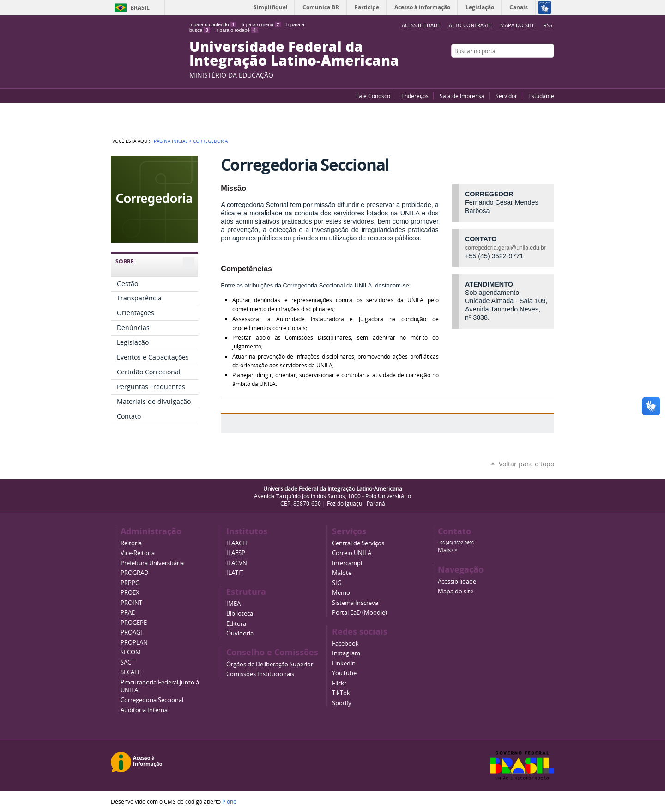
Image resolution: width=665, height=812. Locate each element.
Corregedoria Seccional (152, 700)
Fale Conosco (373, 96)
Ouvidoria (240, 633)
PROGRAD (134, 573)
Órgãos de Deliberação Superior (270, 664)
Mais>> (447, 550)
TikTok (341, 693)
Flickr (538, 69)
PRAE (128, 613)
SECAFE (131, 672)
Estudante (541, 96)
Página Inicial (171, 141)
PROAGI (131, 632)
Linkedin (344, 663)
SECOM (131, 652)
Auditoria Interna (144, 710)
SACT (127, 662)
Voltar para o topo (526, 464)
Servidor (506, 96)
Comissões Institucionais (260, 674)
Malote (342, 573)
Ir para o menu (261, 24)
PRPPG (130, 583)
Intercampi (347, 563)
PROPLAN (134, 643)
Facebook (526, 69)
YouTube (515, 69)
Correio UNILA (352, 553)
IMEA (233, 604)
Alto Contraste (470, 25)
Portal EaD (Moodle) (360, 613)
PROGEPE (134, 623)
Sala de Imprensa (462, 96)
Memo (341, 593)
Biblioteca (240, 614)
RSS (548, 25)
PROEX (130, 593)
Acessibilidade (457, 582)
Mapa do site (517, 25)
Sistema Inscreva (355, 603)
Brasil (140, 8)
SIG (337, 583)
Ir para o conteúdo (213, 24)
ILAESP (236, 553)
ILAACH (237, 543)
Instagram (550, 69)
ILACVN (237, 563)
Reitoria (131, 543)
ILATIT (235, 573)
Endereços (415, 96)
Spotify (342, 703)
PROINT (131, 603)
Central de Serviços (358, 543)
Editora (236, 624)
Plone (229, 801)
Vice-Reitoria (138, 553)
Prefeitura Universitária (152, 563)
